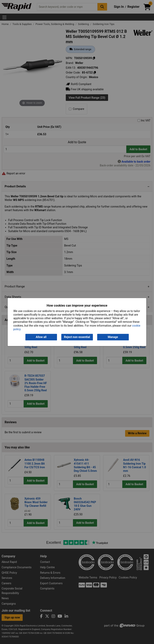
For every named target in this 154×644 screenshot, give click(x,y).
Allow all (41, 337)
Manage (113, 337)
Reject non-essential (77, 337)
